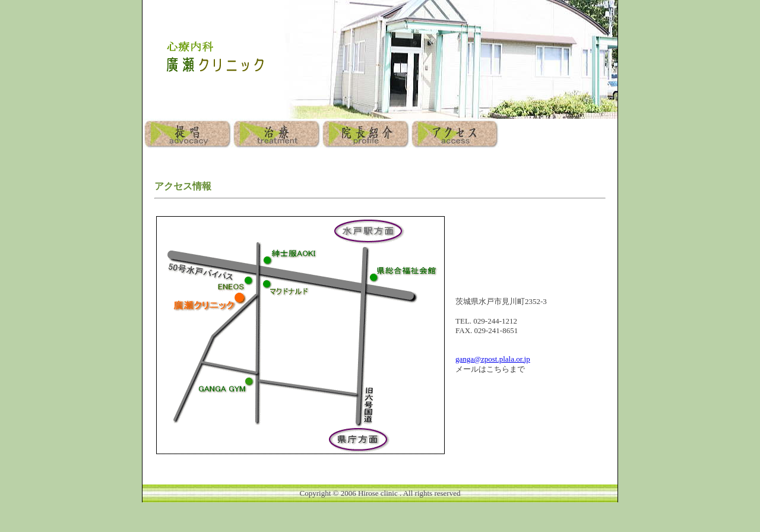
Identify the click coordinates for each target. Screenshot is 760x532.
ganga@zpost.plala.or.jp (493, 359)
